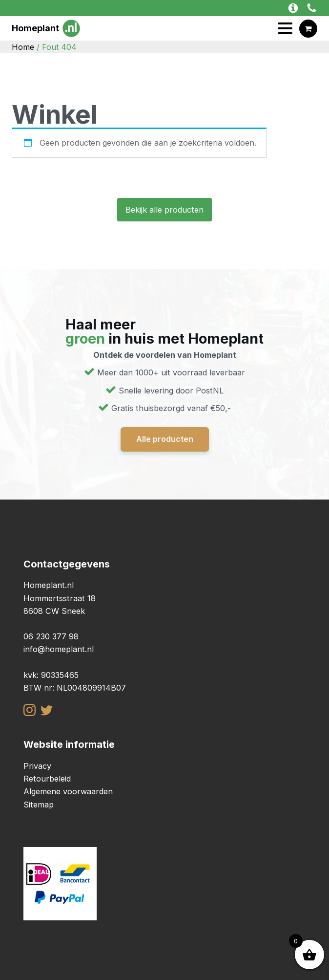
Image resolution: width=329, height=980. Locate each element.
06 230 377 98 (51, 636)
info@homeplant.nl (59, 649)
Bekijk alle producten (164, 210)
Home (23, 47)
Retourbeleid (47, 779)
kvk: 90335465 (51, 675)
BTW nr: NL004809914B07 (75, 688)
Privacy (37, 766)
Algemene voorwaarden (68, 791)
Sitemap (39, 805)
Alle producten (165, 439)
